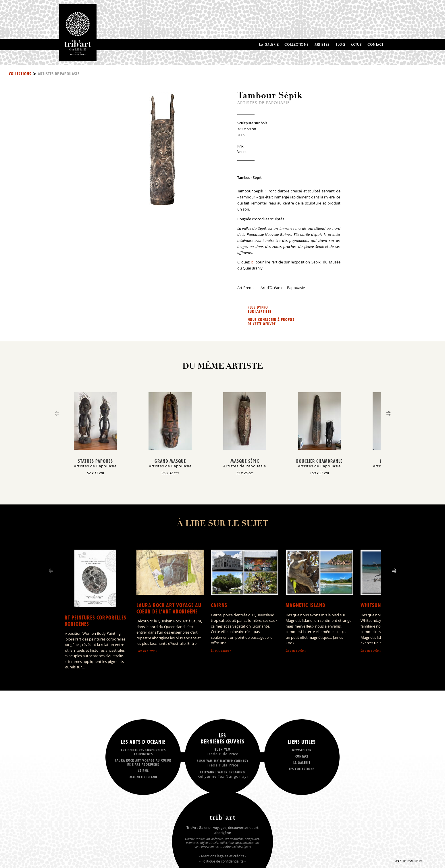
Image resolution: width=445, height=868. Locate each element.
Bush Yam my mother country (223, 763)
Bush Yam (223, 752)
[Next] (388, 413)
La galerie (302, 763)
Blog (340, 44)
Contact (375, 44)
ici (253, 262)
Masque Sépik (245, 461)
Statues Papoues (95, 461)
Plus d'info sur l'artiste (259, 309)
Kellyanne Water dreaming (223, 774)
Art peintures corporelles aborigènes (94, 621)
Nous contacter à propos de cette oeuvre (271, 322)
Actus (356, 44)
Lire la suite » (147, 651)
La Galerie (269, 44)
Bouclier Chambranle (319, 461)
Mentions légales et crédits (223, 856)
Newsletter (302, 750)
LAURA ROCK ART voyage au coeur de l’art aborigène (169, 608)
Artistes (322, 44)
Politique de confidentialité (222, 861)
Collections (297, 44)
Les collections (302, 769)
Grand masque (170, 461)
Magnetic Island (306, 605)
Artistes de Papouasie (59, 74)
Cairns (219, 605)
